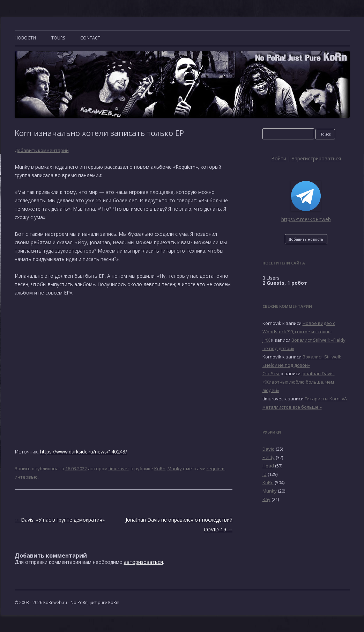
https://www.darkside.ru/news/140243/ (84, 452)
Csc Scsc (271, 373)
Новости (25, 38)
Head (268, 466)
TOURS (58, 38)
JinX (266, 340)
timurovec (119, 468)
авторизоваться (143, 562)
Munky (175, 468)
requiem (216, 468)
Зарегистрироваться (316, 158)
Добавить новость (306, 239)
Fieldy (269, 457)
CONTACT (90, 38)
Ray (266, 499)
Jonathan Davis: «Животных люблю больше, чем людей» (299, 382)
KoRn (160, 468)
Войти (279, 158)
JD (265, 474)
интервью (26, 477)
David (269, 449)
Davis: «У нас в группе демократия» (60, 520)
